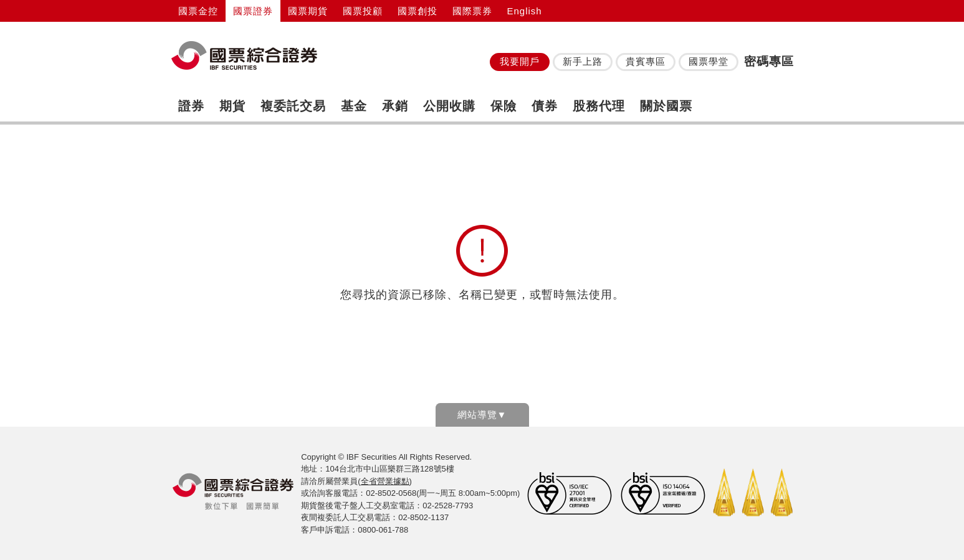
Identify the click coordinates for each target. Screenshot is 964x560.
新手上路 (583, 61)
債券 (545, 106)
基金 (354, 106)
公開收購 (449, 106)
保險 (503, 106)
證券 (191, 106)
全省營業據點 (385, 481)
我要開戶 (520, 61)
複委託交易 (293, 106)
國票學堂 (709, 61)
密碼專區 (769, 61)
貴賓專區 (646, 61)
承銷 (395, 106)
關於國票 (666, 106)
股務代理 (599, 106)
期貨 (232, 106)
